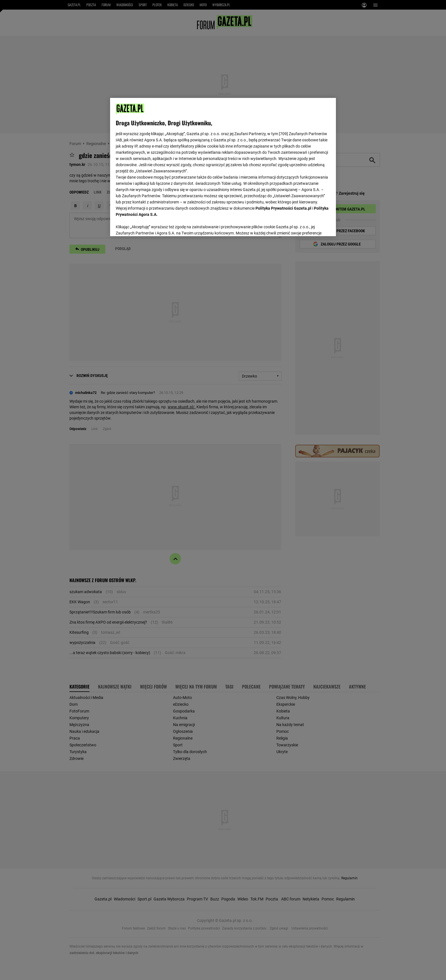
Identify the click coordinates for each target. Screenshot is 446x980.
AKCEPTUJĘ (311, 225)
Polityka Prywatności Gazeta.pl (283, 208)
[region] (223, 166)
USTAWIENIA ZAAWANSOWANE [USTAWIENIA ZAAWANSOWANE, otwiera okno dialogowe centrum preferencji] (153, 225)
